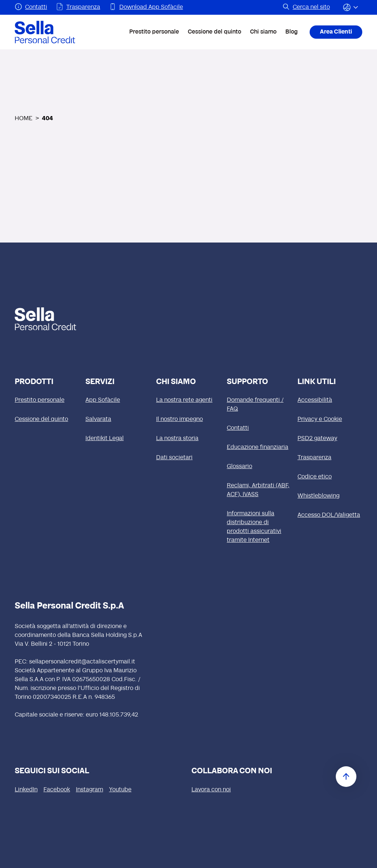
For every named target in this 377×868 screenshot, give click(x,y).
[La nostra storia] (188, 439)
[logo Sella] (50, 319)
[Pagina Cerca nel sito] (306, 7)
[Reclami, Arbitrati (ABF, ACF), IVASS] (259, 490)
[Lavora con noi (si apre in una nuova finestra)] (211, 790)
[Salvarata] (118, 419)
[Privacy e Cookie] (330, 419)
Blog (292, 32)
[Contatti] (259, 428)
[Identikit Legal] (118, 439)
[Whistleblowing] (330, 496)
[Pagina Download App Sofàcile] (146, 7)
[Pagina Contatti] (31, 7)
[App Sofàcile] (118, 400)
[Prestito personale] (47, 400)
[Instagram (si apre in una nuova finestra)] (89, 790)
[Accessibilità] (330, 400)
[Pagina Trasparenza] (78, 7)
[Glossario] (259, 467)
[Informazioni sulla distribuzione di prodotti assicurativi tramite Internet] (259, 527)
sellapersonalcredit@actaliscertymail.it (82, 662)
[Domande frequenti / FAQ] (259, 405)
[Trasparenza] (330, 458)
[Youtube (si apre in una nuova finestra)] (120, 790)
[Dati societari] (188, 458)
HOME (24, 119)
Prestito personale (154, 32)
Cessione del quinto (214, 32)
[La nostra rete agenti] (188, 400)
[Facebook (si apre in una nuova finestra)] (57, 790)
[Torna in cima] (346, 777)
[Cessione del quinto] (47, 419)
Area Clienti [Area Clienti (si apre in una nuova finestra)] (336, 32)
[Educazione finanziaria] (259, 447)
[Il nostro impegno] (188, 419)
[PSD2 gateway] (330, 439)
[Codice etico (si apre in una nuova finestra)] (330, 477)
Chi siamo (263, 32)
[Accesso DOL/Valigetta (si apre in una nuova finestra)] (330, 515)
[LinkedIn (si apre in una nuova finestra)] (26, 790)
